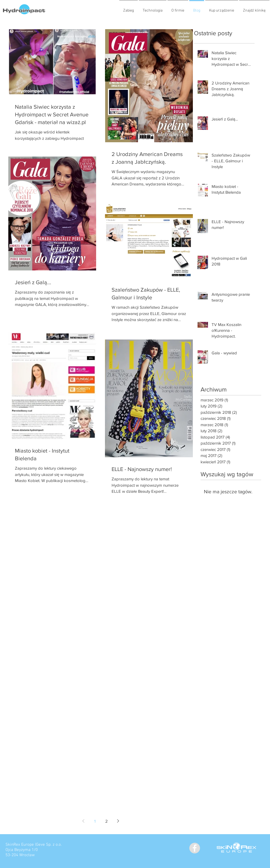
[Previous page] (83, 821)
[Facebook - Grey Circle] (195, 848)
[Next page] (118, 821)
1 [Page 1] (95, 821)
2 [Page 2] (106, 821)
